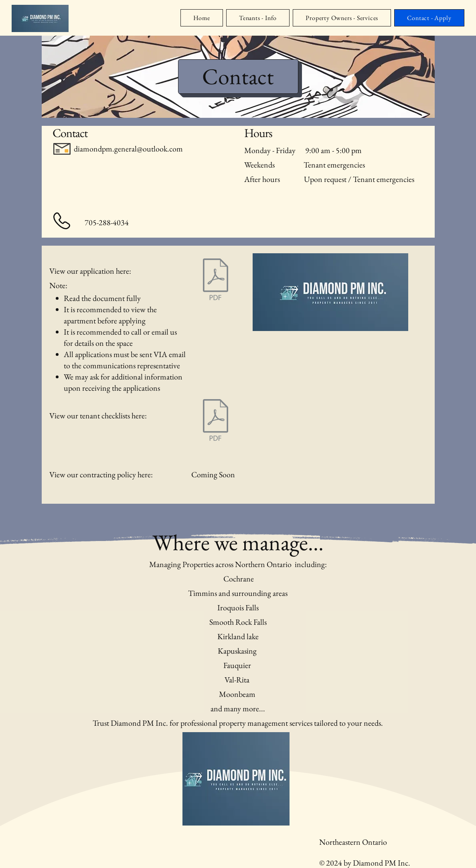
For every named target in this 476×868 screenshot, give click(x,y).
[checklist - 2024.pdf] (216, 421)
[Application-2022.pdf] (216, 280)
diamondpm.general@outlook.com (128, 149)
